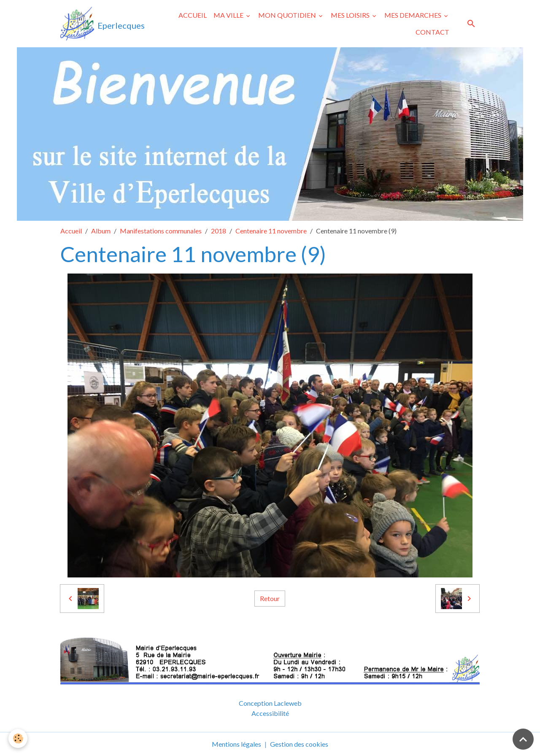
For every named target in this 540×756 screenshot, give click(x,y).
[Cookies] (18, 738)
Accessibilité (270, 713)
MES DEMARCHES (413, 15)
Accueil (71, 231)
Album (101, 231)
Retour (270, 598)
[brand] (101, 24)
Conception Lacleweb (270, 703)
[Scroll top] (523, 739)
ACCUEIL (193, 15)
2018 (219, 231)
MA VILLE (229, 15)
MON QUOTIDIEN (288, 15)
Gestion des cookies (299, 744)
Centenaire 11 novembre (271, 231)
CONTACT (432, 32)
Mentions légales (236, 744)
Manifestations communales (161, 231)
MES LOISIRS (351, 15)
